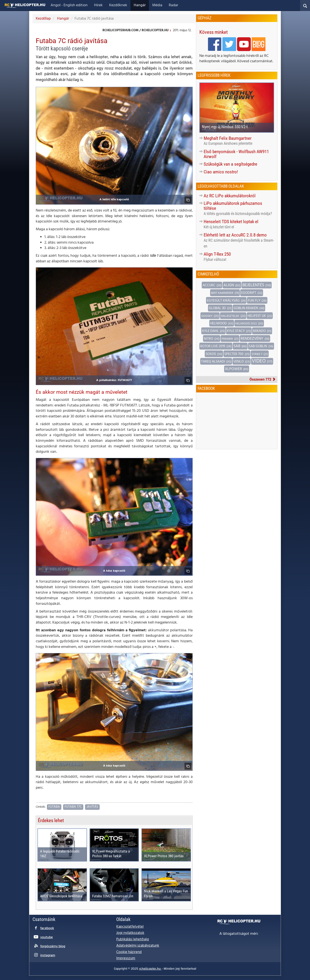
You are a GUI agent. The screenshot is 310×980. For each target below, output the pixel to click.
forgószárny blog (53, 946)
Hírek (98, 5)
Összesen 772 (263, 379)
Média (157, 5)
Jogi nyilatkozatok (130, 933)
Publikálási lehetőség (133, 939)
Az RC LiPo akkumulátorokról (230, 196)
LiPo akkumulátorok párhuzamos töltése (233, 206)
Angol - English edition (69, 5)
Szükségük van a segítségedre (230, 164)
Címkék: (41, 807)
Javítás (92, 807)
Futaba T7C (73, 807)
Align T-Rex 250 (217, 254)
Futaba (54, 807)
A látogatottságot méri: (239, 934)
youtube (46, 937)
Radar (174, 5)
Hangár (140, 5)
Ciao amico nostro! (221, 172)
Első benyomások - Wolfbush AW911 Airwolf (236, 154)
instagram (48, 955)
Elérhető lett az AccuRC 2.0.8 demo (235, 235)
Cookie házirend (129, 952)
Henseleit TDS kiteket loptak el (231, 222)
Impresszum (126, 958)
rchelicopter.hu (150, 969)
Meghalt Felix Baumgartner (228, 138)
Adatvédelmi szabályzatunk (138, 946)
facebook (47, 928)
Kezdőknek (118, 5)
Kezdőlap (43, 19)
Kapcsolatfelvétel (130, 927)
